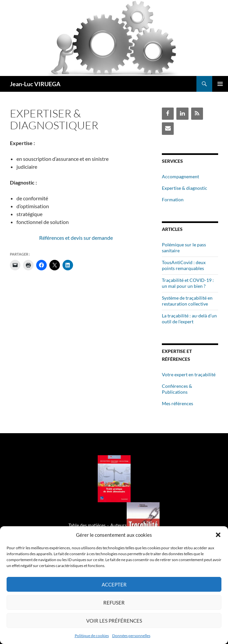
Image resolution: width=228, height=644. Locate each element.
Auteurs (118, 525)
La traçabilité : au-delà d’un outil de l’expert (189, 319)
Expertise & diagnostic (185, 188)
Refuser (114, 603)
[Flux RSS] (197, 114)
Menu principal (220, 84)
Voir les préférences (114, 621)
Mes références (177, 403)
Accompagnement (180, 176)
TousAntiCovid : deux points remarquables (184, 265)
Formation (173, 199)
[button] (218, 535)
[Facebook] (168, 114)
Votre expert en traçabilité (189, 374)
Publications (175, 392)
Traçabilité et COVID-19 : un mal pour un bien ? (188, 283)
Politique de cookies (92, 636)
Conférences (175, 386)
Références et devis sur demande (76, 238)
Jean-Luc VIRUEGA (35, 84)
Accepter (114, 584)
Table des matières (87, 525)
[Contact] (168, 128)
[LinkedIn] (182, 114)
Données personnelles (131, 636)
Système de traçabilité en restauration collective (187, 301)
